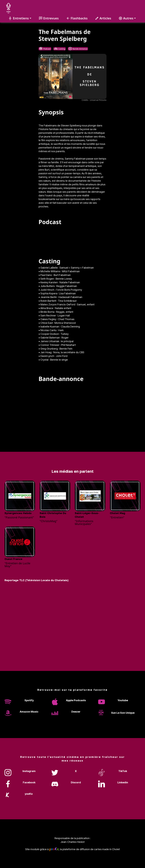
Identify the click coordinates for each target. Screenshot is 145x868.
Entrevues (49, 18)
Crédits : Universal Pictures (94, 100)
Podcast (45, 49)
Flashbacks (77, 18)
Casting (60, 49)
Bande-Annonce (78, 49)
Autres (126, 18)
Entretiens (19, 18)
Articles (103, 18)
